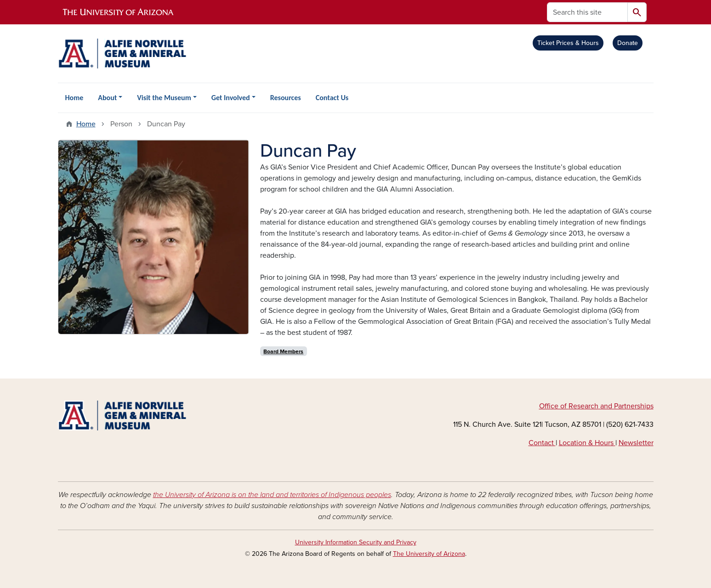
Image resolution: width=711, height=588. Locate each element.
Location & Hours (587, 443)
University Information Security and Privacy (356, 542)
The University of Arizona (429, 554)
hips (647, 406)
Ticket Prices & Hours (568, 43)
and (606, 406)
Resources (286, 98)
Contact (542, 443)
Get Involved (231, 98)
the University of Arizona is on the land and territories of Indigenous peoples (272, 495)
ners (633, 406)
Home (74, 98)
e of (561, 406)
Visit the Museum (164, 98)
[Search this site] (587, 12)
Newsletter (636, 443)
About (107, 98)
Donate (628, 43)
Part (620, 406)
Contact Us (332, 98)
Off (545, 406)
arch (592, 406)
